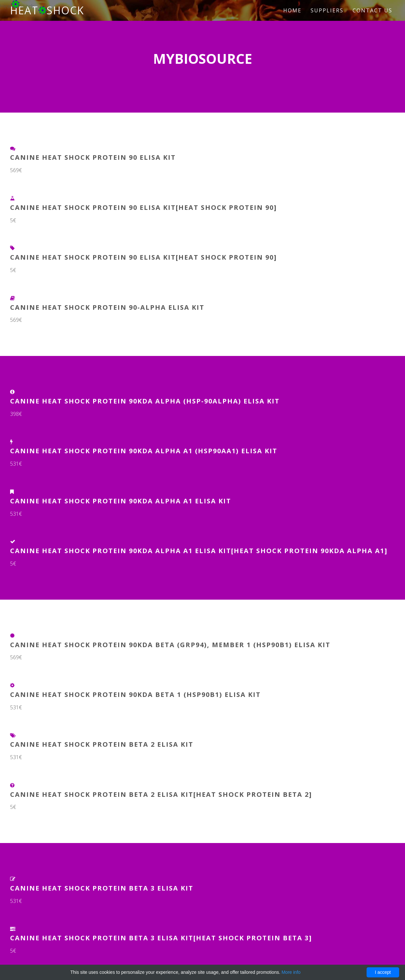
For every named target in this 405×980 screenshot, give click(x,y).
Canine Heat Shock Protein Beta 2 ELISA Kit (102, 744)
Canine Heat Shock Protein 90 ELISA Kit (93, 157)
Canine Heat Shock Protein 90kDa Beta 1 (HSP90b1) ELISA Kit (135, 694)
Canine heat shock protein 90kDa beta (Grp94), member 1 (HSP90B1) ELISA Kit (170, 645)
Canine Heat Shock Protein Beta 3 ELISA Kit (102, 888)
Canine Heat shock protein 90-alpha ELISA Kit (107, 307)
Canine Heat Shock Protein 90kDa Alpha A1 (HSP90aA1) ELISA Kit (144, 451)
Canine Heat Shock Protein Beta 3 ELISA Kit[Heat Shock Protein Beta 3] (161, 938)
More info (291, 972)
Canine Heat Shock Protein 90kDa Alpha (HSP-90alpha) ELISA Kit (145, 401)
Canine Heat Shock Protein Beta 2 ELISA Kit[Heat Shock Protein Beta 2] (161, 794)
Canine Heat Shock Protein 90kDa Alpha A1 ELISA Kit (121, 501)
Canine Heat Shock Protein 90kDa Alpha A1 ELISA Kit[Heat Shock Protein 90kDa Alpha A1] (199, 551)
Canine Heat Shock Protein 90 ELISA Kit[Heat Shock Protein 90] (143, 207)
